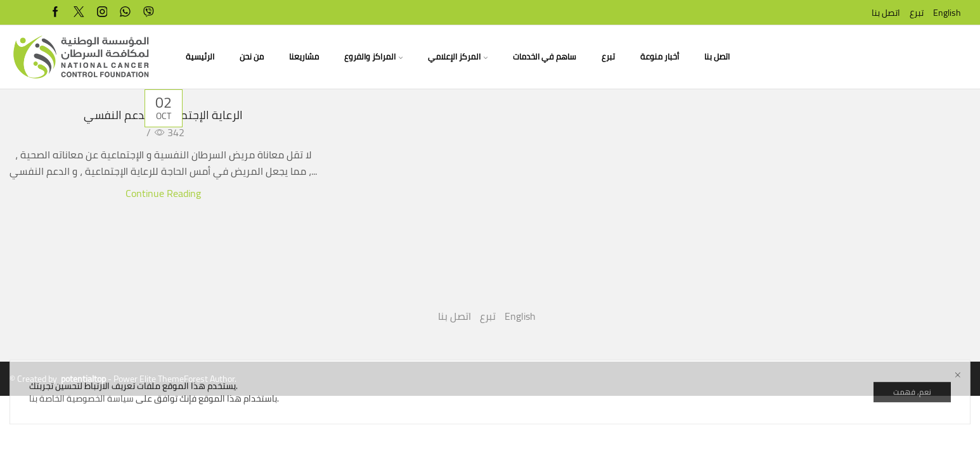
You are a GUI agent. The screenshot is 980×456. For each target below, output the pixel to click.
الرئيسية (200, 57)
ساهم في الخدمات (545, 57)
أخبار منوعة (660, 57)
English (947, 13)
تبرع (917, 13)
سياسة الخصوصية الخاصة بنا (81, 436)
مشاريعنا (304, 57)
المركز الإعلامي (458, 57)
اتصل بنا (886, 13)
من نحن (252, 57)
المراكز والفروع (373, 57)
